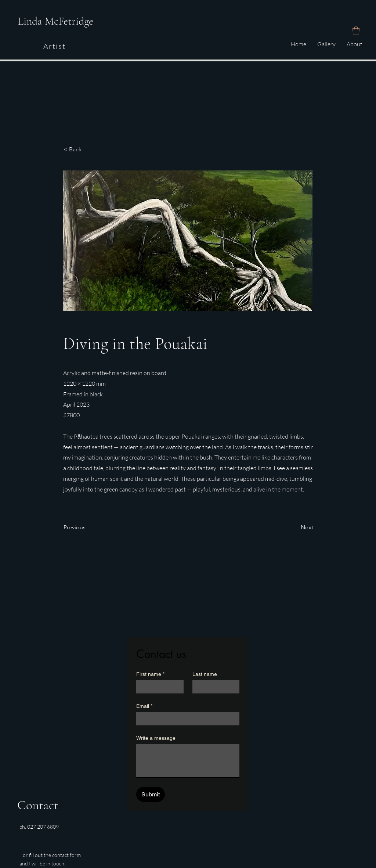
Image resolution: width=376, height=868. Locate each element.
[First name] (158, 687)
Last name (205, 674)
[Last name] (214, 687)
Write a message (156, 738)
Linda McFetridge (55, 21)
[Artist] (55, 46)
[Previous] (88, 528)
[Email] (186, 719)
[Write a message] (188, 761)
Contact (38, 805)
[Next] (295, 528)
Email (144, 706)
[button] (356, 30)
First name (150, 674)
